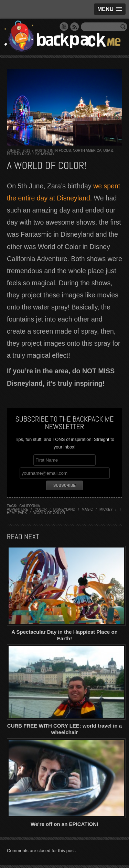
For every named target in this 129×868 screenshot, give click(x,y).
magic (88, 509)
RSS (75, 27)
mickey (106, 509)
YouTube (64, 27)
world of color (49, 513)
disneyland (64, 509)
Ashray (47, 154)
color (41, 509)
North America (87, 151)
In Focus (63, 151)
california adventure (23, 508)
